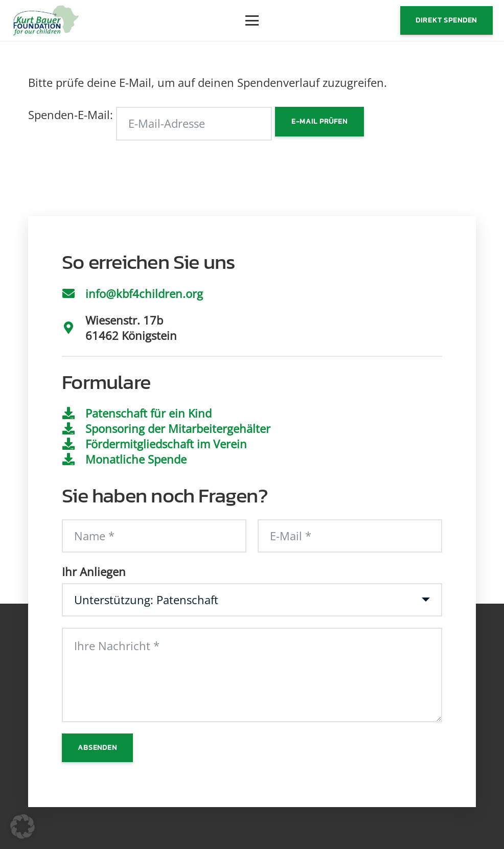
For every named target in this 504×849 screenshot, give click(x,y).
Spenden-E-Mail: (71, 114)
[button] (252, 20)
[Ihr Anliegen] (252, 600)
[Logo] (46, 20)
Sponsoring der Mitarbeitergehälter (178, 428)
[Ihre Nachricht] (252, 675)
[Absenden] (97, 748)
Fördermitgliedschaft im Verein (166, 444)
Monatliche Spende (136, 459)
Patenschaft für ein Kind (148, 413)
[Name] (154, 536)
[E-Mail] (350, 536)
